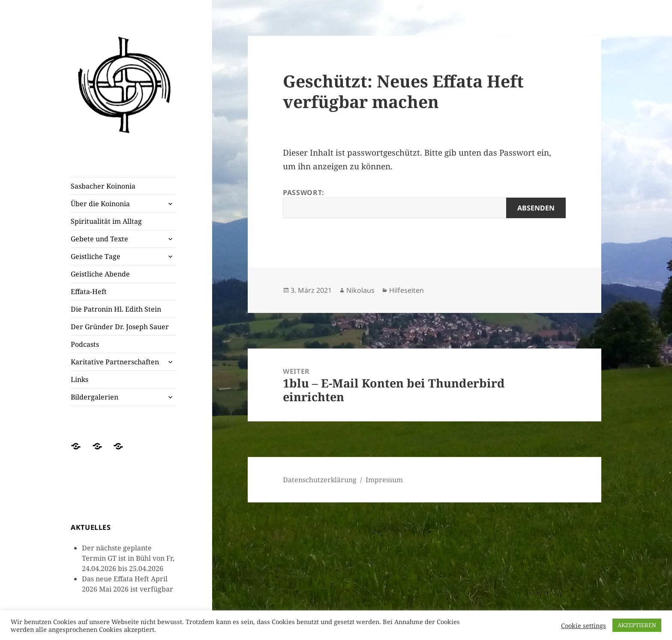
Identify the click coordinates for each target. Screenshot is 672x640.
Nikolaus (360, 290)
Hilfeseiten (406, 290)
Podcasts (85, 344)
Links (79, 379)
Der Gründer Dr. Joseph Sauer (120, 327)
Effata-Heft (89, 291)
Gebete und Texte (99, 239)
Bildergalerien (94, 397)
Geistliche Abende (100, 274)
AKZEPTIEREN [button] (637, 625)
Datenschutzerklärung (320, 480)
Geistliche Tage (96, 256)
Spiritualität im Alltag (106, 221)
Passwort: (424, 203)
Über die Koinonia (100, 204)
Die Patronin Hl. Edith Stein (116, 309)
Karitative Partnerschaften (115, 362)
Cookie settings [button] (583, 625)
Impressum (384, 480)
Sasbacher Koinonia (103, 186)
